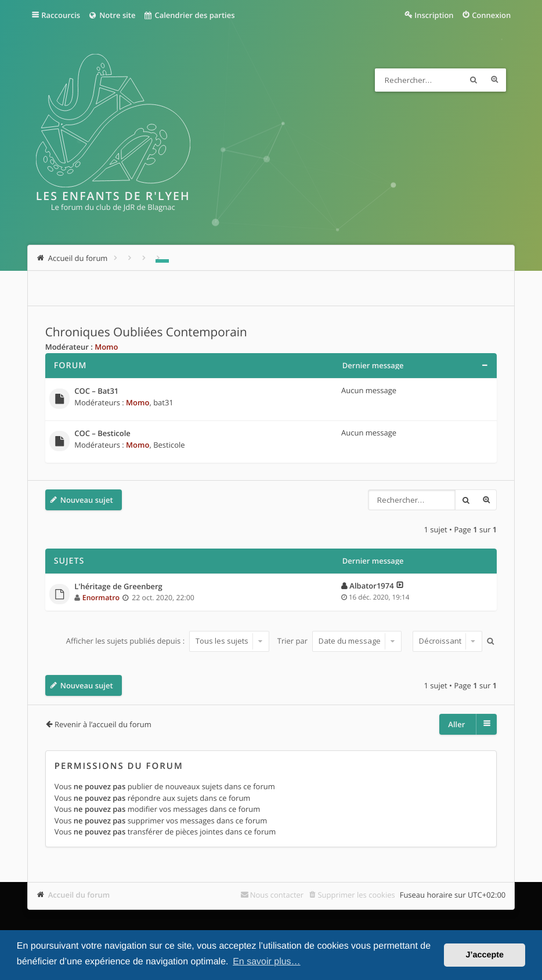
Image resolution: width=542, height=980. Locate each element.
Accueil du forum (79, 895)
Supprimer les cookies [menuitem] (356, 895)
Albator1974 (371, 586)
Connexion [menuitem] (491, 15)
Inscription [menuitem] (434, 15)
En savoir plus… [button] (267, 962)
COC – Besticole (102, 434)
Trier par (340, 641)
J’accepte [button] (485, 955)
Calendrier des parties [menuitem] (189, 15)
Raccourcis (61, 15)
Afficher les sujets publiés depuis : (168, 641)
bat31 (163, 402)
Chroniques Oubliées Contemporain (146, 332)
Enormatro (101, 598)
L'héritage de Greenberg (118, 587)
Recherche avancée (494, 80)
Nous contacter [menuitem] (277, 895)
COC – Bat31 (96, 391)
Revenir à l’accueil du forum (103, 724)
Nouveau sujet (87, 500)
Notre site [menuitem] (112, 15)
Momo (106, 347)
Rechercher (474, 80)
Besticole (169, 445)
